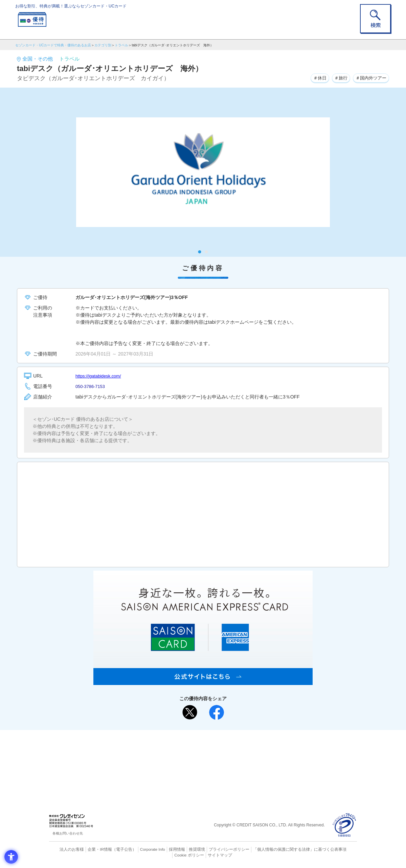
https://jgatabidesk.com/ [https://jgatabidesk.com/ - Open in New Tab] (100, 376)
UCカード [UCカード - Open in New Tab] (227, 757)
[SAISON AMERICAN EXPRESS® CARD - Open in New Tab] (203, 681)
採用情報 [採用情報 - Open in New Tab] (164, 849)
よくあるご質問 (229, 746)
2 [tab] (207, 252)
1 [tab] (200, 252)
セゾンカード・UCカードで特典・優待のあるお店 (53, 45)
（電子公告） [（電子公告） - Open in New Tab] (114, 849)
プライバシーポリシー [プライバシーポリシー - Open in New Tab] (212, 849)
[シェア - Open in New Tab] (217, 712)
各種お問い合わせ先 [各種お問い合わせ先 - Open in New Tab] (68, 833)
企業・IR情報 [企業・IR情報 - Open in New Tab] (92, 849)
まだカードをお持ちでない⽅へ (200, 737)
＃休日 (314, 77)
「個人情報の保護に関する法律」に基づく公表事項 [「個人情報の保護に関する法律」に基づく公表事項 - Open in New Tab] (278, 849)
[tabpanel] (203, 172)
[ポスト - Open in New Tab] (190, 712)
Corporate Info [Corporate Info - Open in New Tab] (141, 849)
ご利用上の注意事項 (175, 746)
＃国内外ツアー (369, 77)
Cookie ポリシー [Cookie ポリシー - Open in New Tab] (338, 849)
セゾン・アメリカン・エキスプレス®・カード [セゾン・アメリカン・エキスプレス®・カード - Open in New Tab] (200, 768)
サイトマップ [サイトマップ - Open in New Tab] (203, 855)
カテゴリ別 (103, 45)
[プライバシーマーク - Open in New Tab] (344, 825)
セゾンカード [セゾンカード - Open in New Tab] (176, 757)
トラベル (121, 45)
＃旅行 (337, 77)
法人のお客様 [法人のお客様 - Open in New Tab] (66, 849)
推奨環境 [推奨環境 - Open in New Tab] (183, 849)
